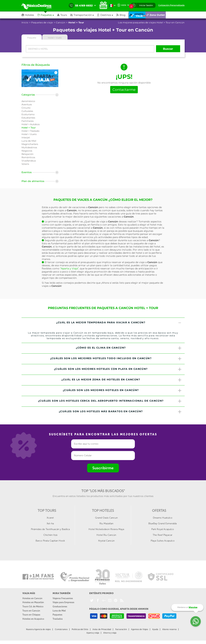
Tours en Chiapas (31, 615)
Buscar (168, 49)
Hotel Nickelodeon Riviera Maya (106, 529)
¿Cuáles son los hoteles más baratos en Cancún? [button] (120, 412)
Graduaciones (60, 607)
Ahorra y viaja (110, 633)
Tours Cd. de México (33, 607)
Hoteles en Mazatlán (33, 602)
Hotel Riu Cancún (106, 535)
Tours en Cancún (31, 611)
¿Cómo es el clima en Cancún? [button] (129, 348)
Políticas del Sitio (80, 629)
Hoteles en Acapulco (33, 619)
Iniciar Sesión (146, 5)
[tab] (103, 323)
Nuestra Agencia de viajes (38, 629)
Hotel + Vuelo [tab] (55, 38)
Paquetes (57, 615)
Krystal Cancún (106, 541)
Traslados (58, 619)
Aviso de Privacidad (102, 629)
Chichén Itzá (50, 535)
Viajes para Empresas (63, 602)
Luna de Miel (59, 611)
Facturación (121, 629)
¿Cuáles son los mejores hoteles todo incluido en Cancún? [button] (116, 359)
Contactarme (124, 90)
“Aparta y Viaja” (69, 268)
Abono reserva (169, 629)
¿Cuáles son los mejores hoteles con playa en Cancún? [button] (118, 369)
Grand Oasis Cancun (106, 518)
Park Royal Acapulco (163, 529)
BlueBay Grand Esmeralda (163, 524)
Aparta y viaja (93, 633)
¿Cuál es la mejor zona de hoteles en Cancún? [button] (122, 380)
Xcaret (50, 518)
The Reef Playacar (163, 535)
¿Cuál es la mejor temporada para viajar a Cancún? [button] (119, 323)
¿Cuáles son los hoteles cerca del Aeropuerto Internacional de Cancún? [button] (110, 401)
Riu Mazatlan (106, 524)
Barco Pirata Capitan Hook (50, 541)
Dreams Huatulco (163, 518)
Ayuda (155, 629)
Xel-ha (50, 524)
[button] (84, 15)
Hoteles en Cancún (32, 598)
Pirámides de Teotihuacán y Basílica (50, 529)
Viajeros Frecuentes (63, 598)
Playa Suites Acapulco (163, 541)
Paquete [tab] (32, 38)
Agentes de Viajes (140, 629)
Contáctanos (61, 629)
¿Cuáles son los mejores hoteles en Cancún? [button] (122, 391)
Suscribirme (103, 468)
